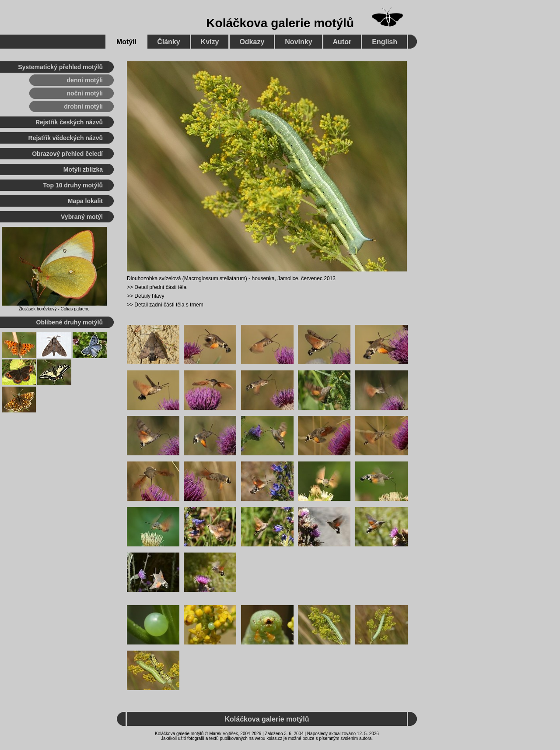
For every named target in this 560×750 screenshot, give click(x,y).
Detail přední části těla (160, 287)
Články (168, 42)
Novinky (298, 42)
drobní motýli (83, 106)
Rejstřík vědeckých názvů (66, 138)
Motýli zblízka (83, 169)
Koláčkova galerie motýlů (280, 23)
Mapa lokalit (85, 201)
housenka (263, 278)
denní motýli (85, 80)
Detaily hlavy (149, 296)
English (385, 42)
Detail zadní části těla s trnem (169, 305)
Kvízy (210, 42)
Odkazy (252, 42)
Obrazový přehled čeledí (67, 154)
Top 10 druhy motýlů (73, 185)
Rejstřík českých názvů (69, 122)
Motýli (126, 42)
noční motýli (85, 93)
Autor (342, 42)
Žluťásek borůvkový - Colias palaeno (54, 309)
